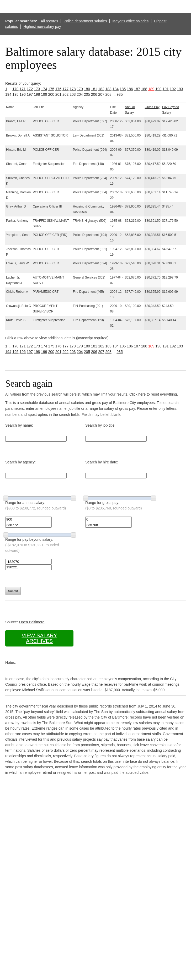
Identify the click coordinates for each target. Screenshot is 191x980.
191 (166, 89)
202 (65, 94)
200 (51, 94)
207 (101, 94)
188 (144, 89)
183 (108, 89)
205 (87, 94)
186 (130, 89)
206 (94, 94)
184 (116, 89)
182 (101, 89)
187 (137, 89)
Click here (137, 394)
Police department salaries (85, 21)
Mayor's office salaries (130, 21)
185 (123, 89)
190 (158, 89)
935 (120, 94)
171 (23, 89)
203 (73, 94)
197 (30, 94)
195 (15, 94)
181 (94, 89)
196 (23, 94)
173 (37, 89)
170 (15, 89)
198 (37, 94)
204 (80, 94)
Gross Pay (152, 107)
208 (108, 94)
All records (49, 21)
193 (180, 89)
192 (173, 89)
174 (44, 89)
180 (87, 89)
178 (73, 89)
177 (65, 89)
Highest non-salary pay (42, 27)
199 (44, 94)
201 (58, 94)
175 (51, 89)
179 (80, 89)
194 (8, 94)
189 (151, 89)
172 (30, 89)
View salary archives (39, 638)
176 (58, 89)
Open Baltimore (32, 622)
